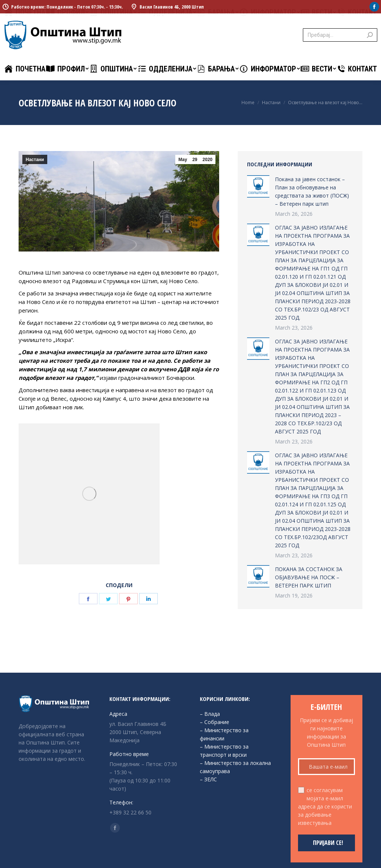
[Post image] (258, 186)
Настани (35, 160)
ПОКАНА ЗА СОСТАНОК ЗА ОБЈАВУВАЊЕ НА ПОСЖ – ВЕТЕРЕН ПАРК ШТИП (309, 577)
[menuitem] (25, 69)
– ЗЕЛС (208, 779)
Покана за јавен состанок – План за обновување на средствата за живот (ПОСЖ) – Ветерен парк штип (312, 191)
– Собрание (214, 722)
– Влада (210, 714)
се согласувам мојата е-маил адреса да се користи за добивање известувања (325, 806)
